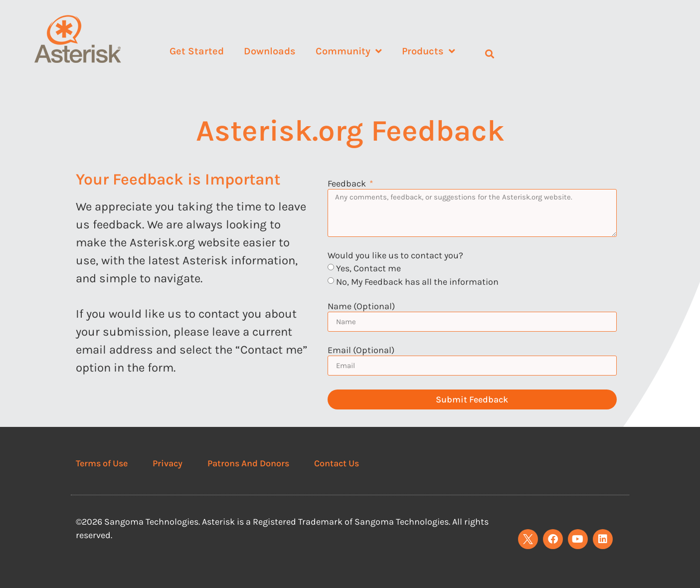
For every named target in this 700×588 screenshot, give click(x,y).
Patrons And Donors (248, 463)
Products (429, 51)
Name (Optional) (361, 307)
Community (349, 51)
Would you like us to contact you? (395, 256)
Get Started (197, 51)
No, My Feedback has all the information (417, 282)
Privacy (168, 463)
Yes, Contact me (368, 268)
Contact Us (337, 463)
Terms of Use (102, 463)
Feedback (348, 184)
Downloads (270, 51)
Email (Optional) (361, 351)
